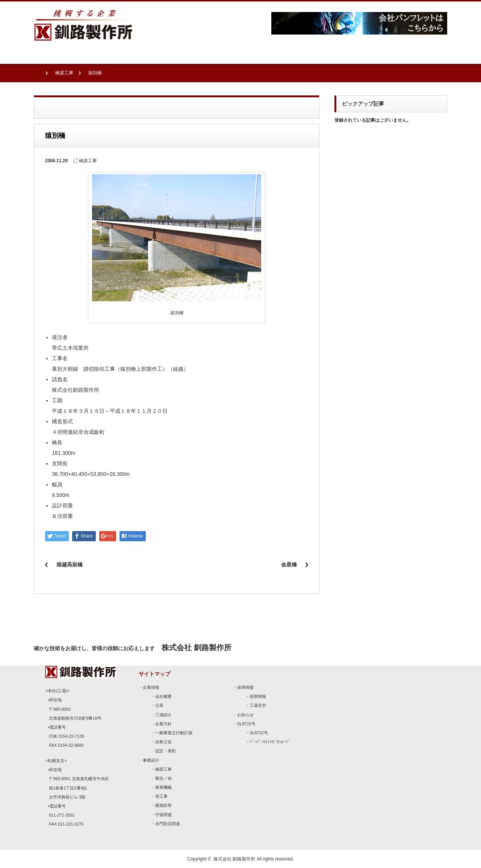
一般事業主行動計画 (174, 733)
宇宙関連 (163, 815)
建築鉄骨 (163, 805)
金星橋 (289, 565)
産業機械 (163, 787)
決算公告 (163, 742)
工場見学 (258, 705)
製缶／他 (163, 778)
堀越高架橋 (70, 565)
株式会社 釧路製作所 (234, 859)
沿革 (159, 705)
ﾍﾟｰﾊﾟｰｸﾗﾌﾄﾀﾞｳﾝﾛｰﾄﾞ (270, 742)
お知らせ (245, 715)
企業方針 (163, 724)
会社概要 (163, 696)
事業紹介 (151, 760)
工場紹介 (163, 715)
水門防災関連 (168, 824)
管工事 (161, 796)
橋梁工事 (64, 73)
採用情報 (245, 687)
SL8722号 (246, 724)
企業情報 (151, 687)
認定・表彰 (166, 751)
